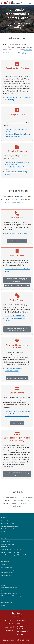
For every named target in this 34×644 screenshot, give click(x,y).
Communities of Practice (9, 593)
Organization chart (8, 567)
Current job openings (8, 570)
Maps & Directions (10, 624)
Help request (24, 503)
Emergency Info (9, 630)
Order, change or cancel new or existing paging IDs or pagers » (17, 329)
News (3, 585)
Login (3, 606)
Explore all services (7, 521)
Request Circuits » (17, 423)
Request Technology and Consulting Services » (17, 474)
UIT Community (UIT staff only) (11, 596)
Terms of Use (21, 621)
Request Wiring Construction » (17, 378)
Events (4, 590)
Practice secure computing (10, 526)
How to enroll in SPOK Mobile (15, 316)
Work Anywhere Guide (8, 529)
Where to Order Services (14, 202)
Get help (4, 547)
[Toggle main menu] (30, 3)
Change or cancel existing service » (17, 286)
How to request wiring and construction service (14, 370)
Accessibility (21, 634)
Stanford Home (9, 621)
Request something (8, 544)
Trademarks (20, 629)
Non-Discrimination (22, 632)
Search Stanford (9, 627)
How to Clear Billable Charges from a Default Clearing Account (17, 135)
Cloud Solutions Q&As (8, 523)
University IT (12, 3)
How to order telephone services (16, 234)
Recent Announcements (9, 588)
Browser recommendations (10, 552)
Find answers (5, 541)
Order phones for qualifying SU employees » (17, 280)
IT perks (4, 532)
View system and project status (11, 549)
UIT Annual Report (7, 573)
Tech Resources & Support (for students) (14, 555)
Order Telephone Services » (17, 241)
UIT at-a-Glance (6, 575)
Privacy (19, 623)
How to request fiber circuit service (17, 416)
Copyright (20, 626)
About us (4, 565)
